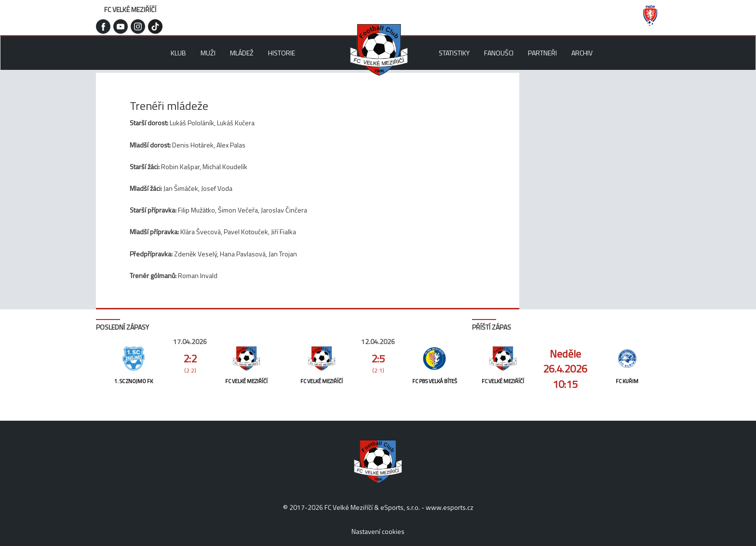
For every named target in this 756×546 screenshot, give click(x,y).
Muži (208, 53)
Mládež (242, 53)
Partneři (542, 53)
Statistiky (454, 53)
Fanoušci (499, 53)
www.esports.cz (450, 507)
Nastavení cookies (378, 531)
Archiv (582, 53)
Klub (178, 53)
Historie (282, 53)
